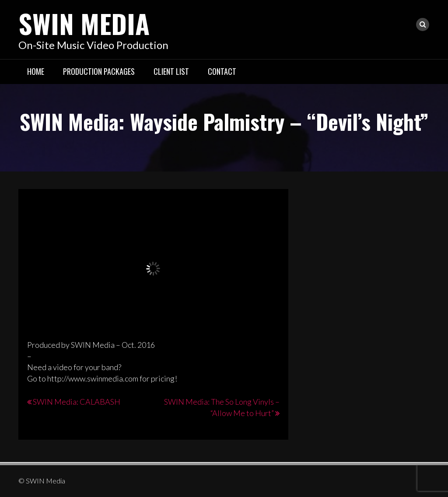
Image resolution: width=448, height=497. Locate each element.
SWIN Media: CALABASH (77, 402)
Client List (171, 71)
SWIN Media (84, 23)
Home (36, 71)
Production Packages (99, 71)
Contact (222, 71)
